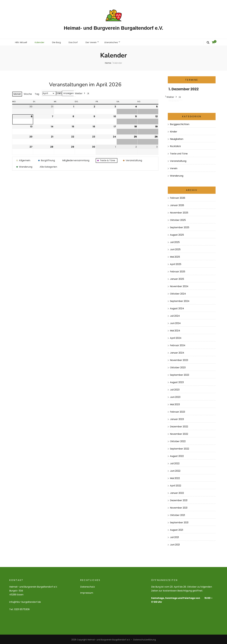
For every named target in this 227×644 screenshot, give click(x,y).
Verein (174, 168)
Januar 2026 (177, 204)
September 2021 (179, 522)
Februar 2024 (178, 345)
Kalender (41, 42)
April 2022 (176, 485)
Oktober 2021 (177, 514)
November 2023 (179, 359)
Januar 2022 (177, 492)
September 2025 (180, 226)
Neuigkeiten (177, 138)
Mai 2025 (175, 256)
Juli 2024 (175, 315)
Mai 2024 (175, 330)
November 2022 (179, 433)
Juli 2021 (174, 536)
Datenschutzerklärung (145, 639)
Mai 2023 (175, 404)
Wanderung (177, 175)
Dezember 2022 (179, 426)
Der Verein (95, 42)
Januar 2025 (177, 278)
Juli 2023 (175, 389)
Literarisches (116, 42)
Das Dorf (76, 42)
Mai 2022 (175, 477)
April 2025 (176, 263)
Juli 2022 (175, 463)
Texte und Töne (179, 153)
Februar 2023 (177, 411)
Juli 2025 (175, 241)
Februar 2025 (178, 271)
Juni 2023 (175, 396)
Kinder (174, 131)
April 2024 (176, 337)
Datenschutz (88, 586)
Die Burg (59, 42)
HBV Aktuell (22, 42)
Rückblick (175, 145)
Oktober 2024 (178, 293)
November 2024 (179, 285)
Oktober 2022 (178, 440)
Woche (28, 93)
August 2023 (177, 381)
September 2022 (180, 448)
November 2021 (179, 507)
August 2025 (177, 234)
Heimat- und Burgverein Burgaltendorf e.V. (113, 28)
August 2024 (177, 308)
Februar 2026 (178, 197)
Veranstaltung (178, 160)
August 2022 (177, 455)
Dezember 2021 (179, 499)
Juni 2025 (175, 249)
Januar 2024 (177, 352)
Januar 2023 (177, 418)
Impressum (87, 592)
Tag (37, 93)
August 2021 (177, 529)
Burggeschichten (180, 123)
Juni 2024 (175, 322)
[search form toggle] (208, 43)
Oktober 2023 (178, 367)
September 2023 (180, 374)
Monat (17, 93)
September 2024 (180, 300)
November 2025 (179, 212)
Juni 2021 (175, 544)
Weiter (80, 93)
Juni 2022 (175, 470)
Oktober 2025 (178, 219)
